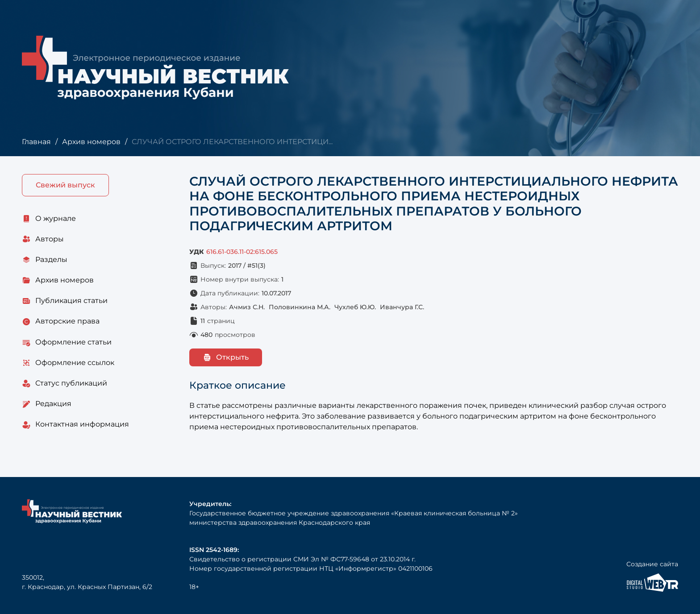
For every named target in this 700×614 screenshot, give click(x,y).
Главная (36, 142)
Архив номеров (91, 142)
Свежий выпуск (65, 185)
